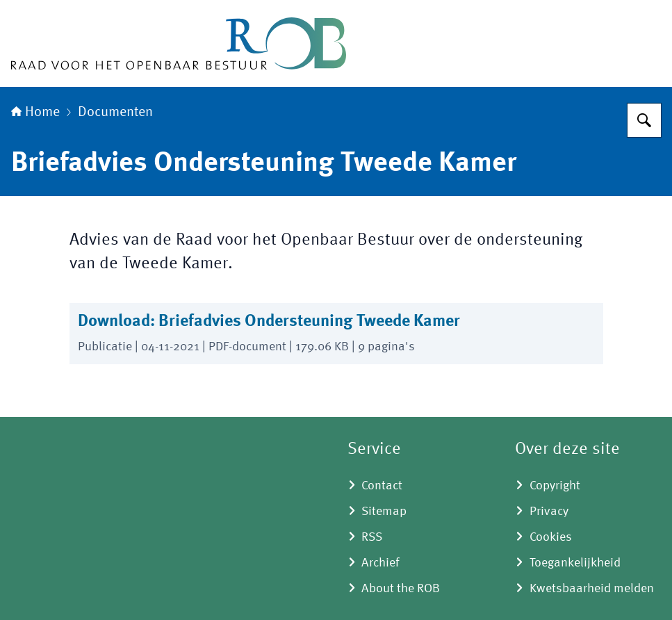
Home (35, 113)
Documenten (115, 113)
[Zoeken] (644, 120)
